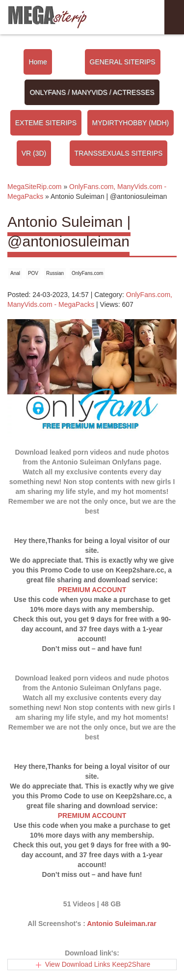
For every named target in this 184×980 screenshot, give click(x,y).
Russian (55, 273)
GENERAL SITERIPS (123, 62)
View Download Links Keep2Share (98, 964)
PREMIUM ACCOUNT (92, 590)
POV (33, 273)
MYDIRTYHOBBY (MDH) (131, 123)
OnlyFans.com (87, 273)
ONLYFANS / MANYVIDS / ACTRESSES (92, 92)
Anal (15, 273)
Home (38, 62)
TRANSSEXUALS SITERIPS (119, 153)
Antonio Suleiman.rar (122, 924)
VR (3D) (34, 153)
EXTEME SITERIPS (46, 123)
